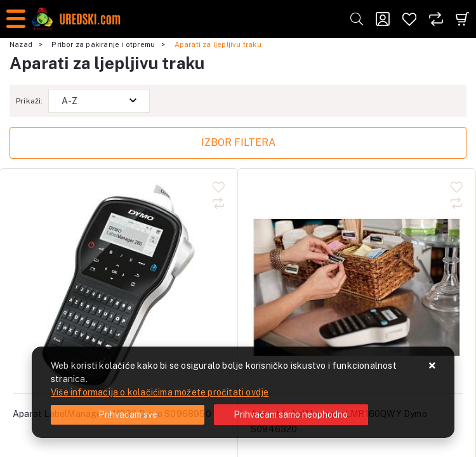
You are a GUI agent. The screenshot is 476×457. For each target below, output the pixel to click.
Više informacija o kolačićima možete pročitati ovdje (160, 392)
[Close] (128, 415)
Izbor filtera (238, 142)
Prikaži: (30, 101)
